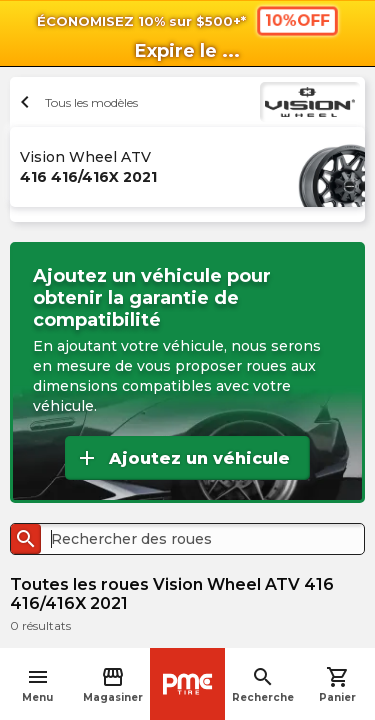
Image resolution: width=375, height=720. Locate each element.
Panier (337, 684)
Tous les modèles (76, 102)
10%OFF (296, 20)
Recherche (263, 684)
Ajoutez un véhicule (182, 458)
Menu (37, 684)
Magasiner (113, 684)
